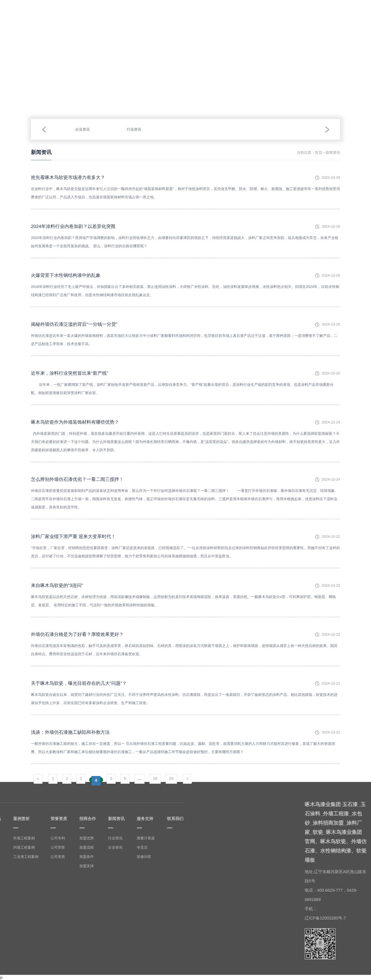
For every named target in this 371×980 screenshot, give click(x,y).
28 (155, 779)
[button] (44, 129)
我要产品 (79, 10)
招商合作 (237, 11)
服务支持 (292, 8)
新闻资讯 (264, 10)
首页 (318, 152)
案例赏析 (107, 8)
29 (171, 779)
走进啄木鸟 (52, 11)
